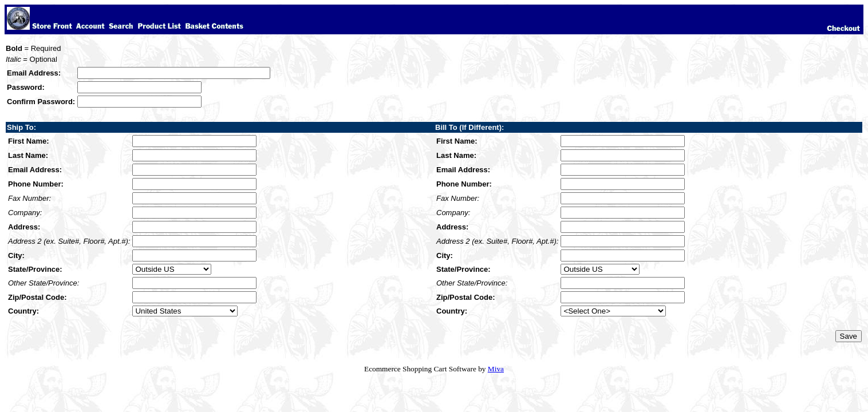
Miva (496, 369)
